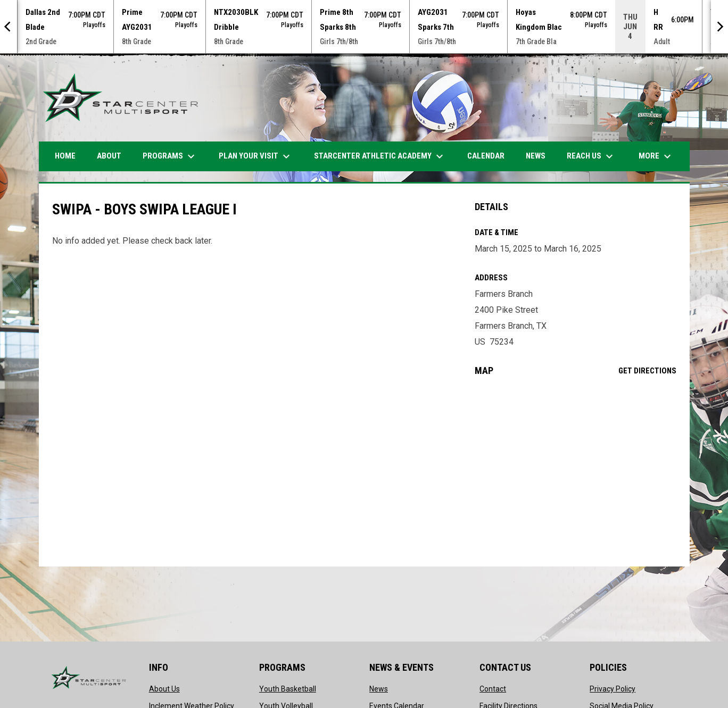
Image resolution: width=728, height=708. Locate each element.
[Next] (719, 27)
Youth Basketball (288, 689)
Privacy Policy (613, 689)
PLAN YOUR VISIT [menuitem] (256, 156)
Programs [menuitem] (170, 156)
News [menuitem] (536, 156)
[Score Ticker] (364, 27)
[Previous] (9, 27)
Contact (493, 689)
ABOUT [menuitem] (109, 156)
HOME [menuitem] (65, 156)
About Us (164, 689)
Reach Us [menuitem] (591, 156)
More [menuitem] (656, 156)
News (379, 689)
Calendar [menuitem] (486, 156)
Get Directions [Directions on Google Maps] (647, 371)
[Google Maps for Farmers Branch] (576, 471)
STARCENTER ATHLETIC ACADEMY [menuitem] (380, 156)
